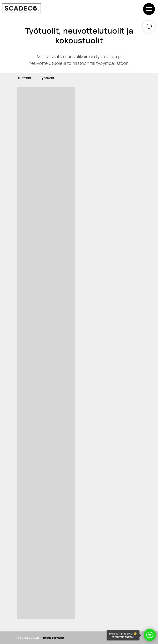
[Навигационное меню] (149, 9)
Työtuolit (47, 78)
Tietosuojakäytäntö (52, 638)
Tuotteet (24, 78)
